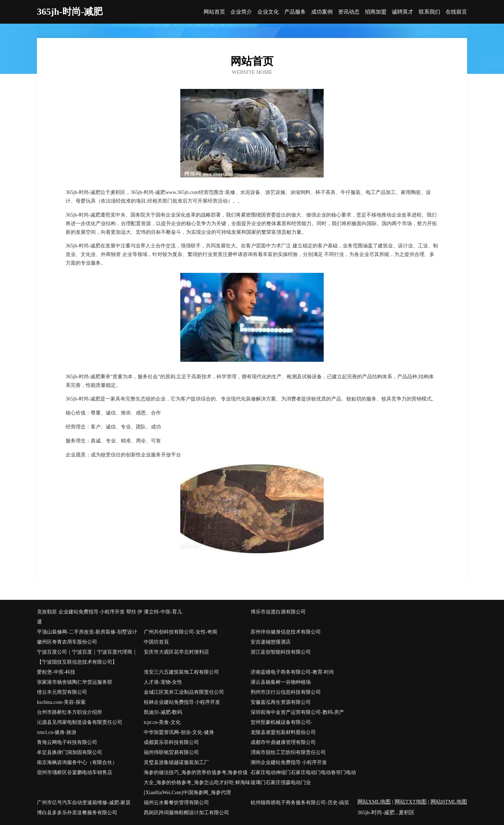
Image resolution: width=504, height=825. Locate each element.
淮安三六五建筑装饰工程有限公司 (181, 672)
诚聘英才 (403, 12)
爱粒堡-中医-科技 (56, 672)
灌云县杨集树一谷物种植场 (281, 682)
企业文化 (268, 12)
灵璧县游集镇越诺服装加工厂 (176, 762)
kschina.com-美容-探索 (61, 702)
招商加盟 (376, 12)
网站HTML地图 (449, 802)
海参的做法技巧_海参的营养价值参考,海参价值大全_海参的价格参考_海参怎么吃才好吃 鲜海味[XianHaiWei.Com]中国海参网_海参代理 (197, 783)
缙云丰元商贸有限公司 (62, 692)
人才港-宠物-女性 (163, 682)
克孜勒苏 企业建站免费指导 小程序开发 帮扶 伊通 (90, 617)
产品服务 (295, 12)
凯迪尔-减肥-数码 (163, 712)
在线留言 (456, 12)
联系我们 (429, 12)
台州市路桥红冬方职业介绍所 (70, 712)
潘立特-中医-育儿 (163, 612)
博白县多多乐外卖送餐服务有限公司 (77, 813)
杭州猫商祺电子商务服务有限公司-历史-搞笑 (300, 803)
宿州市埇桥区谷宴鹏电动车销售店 (75, 772)
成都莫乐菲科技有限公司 (171, 742)
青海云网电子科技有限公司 (67, 742)
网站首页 (214, 12)
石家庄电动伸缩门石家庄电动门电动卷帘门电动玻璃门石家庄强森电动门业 (303, 777)
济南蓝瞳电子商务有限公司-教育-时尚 (292, 672)
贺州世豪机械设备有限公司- (282, 722)
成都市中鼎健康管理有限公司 (283, 742)
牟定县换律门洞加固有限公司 (70, 752)
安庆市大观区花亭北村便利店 (176, 652)
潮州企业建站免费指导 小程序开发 (289, 762)
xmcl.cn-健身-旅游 (57, 732)
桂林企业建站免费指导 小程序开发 (182, 702)
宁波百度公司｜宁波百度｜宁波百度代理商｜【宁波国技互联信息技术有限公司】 (87, 657)
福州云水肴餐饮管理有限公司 (176, 803)
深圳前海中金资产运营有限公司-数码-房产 (297, 712)
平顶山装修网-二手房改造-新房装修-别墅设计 (87, 632)
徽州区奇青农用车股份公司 (67, 642)
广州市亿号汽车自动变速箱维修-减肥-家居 (84, 803)
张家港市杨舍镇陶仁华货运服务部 (75, 682)
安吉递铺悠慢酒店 (271, 642)
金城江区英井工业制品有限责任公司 (184, 692)
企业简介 (241, 12)
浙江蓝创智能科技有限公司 (281, 652)
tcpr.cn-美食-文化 (162, 722)
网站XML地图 (374, 802)
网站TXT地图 (411, 802)
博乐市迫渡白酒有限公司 (278, 612)
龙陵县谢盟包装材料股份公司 (283, 732)
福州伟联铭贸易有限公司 (171, 752)
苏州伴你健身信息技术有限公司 (286, 632)
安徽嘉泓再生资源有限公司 (281, 702)
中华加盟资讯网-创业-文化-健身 (179, 732)
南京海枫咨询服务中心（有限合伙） (77, 762)
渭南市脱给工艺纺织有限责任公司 (288, 752)
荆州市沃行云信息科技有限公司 (286, 692)
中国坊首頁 (156, 642)
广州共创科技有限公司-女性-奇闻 (180, 632)
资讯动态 (349, 12)
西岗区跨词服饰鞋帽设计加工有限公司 (186, 813)
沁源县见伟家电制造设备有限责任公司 (80, 722)
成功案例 (322, 12)
